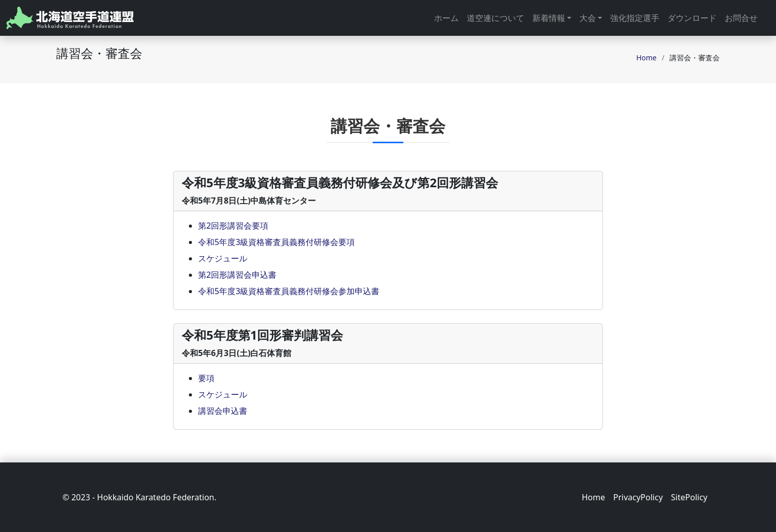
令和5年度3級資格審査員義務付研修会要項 (276, 242)
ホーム (446, 18)
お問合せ (741, 18)
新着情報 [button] (549, 18)
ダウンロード (692, 18)
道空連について (495, 18)
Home (646, 58)
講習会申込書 (223, 411)
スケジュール (223, 258)
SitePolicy (689, 497)
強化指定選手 (635, 18)
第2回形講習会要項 (233, 226)
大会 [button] (588, 18)
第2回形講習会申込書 (237, 275)
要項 (206, 378)
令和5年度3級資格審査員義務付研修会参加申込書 (289, 291)
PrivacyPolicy (638, 497)
